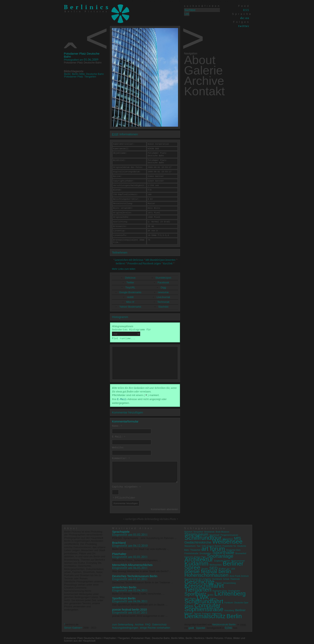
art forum (213, 548)
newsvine (163, 292)
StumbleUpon (163, 278)
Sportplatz (195, 593)
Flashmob (235, 578)
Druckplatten (205, 553)
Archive (204, 81)
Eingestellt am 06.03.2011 (130, 567)
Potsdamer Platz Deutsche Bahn (82, 55)
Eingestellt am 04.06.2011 (130, 600)
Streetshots (209, 531)
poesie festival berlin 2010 (129, 608)
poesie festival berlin (208, 571)
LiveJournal (163, 297)
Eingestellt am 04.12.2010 (130, 545)
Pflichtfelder (124, 497)
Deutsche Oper (241, 602)
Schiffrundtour (203, 537)
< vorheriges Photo (133, 518)
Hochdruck (217, 578)
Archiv (210, 594)
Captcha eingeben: (127, 487)
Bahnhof (188, 531)
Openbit (200, 627)
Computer (207, 604)
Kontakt (204, 91)
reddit (130, 297)
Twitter (130, 282)
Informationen (125, 134)
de (242, 18)
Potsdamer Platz (74, 77)
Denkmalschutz (205, 615)
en (247, 18)
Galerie (203, 70)
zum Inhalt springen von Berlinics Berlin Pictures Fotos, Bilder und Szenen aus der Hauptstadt (157, 2)
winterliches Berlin (124, 586)
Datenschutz (159, 624)
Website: (118, 447)
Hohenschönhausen (206, 574)
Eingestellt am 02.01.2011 (130, 556)
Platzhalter (119, 553)
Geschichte (199, 581)
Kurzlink (168, 263)
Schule (226, 578)
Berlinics (87, 7)
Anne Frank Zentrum (239, 575)
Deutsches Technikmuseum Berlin (135, 575)
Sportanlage (220, 555)
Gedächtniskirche (198, 542)
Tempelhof (198, 531)
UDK (233, 568)
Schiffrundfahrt (204, 600)
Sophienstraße (204, 608)
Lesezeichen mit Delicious (129, 260)
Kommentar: (121, 458)
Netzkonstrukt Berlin (224, 624)
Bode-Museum (222, 531)
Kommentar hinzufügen (127, 412)
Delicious (130, 278)
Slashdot (163, 307)
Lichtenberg (230, 592)
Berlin (67, 74)
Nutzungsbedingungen (125, 627)
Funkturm (229, 602)
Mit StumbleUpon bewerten (160, 260)
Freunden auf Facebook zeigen (144, 263)
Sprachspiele (121, 531)
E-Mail (122, 399)
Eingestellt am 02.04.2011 (130, 589)
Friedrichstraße (191, 553)
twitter (244, 26)
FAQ (148, 624)
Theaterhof (195, 549)
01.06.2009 (81, 59)
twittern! (120, 263)
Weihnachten (215, 564)
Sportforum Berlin (124, 597)
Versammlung (229, 582)
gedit (191, 627)
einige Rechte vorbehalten (155, 627)
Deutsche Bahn (95, 74)
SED (213, 567)
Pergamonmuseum (229, 534)
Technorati (163, 302)
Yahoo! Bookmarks (130, 307)
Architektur (199, 559)
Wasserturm (190, 545)
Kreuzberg (229, 610)
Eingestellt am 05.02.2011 (130, 534)
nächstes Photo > (169, 518)
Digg (163, 287)
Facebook (163, 282)
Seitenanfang (152, 518)
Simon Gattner (72, 627)
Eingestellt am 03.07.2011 (130, 611)
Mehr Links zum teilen (124, 269)
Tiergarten (90, 77)
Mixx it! (130, 302)
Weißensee (227, 541)
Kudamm (196, 563)
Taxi (198, 545)
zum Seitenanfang (123, 624)
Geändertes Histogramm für (131, 332)
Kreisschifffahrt (204, 585)
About (200, 60)
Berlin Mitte (78, 74)
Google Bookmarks (130, 292)
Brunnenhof (241, 553)
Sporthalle (223, 552)
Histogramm (120, 317)
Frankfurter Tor (229, 545)
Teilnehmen (120, 252)
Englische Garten (222, 560)
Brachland (119, 542)
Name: (117, 426)
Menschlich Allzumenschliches (132, 564)
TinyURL (130, 287)
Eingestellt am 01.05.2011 (130, 578)
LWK (203, 596)
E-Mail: (119, 437)
